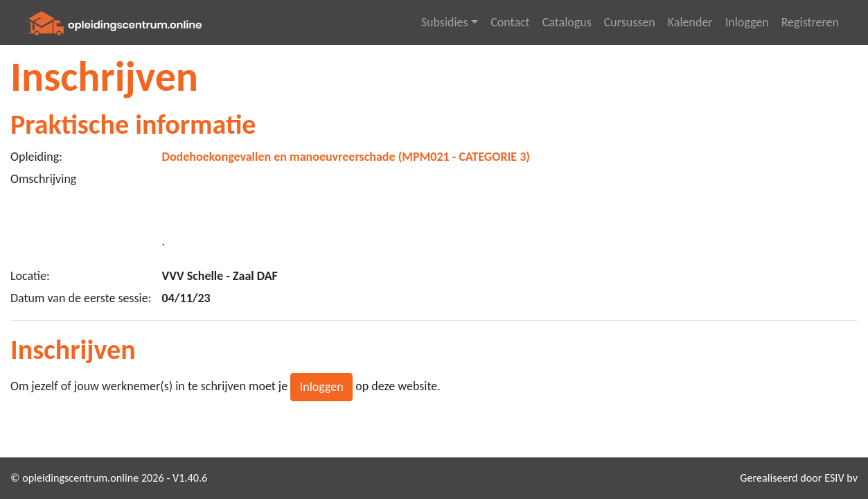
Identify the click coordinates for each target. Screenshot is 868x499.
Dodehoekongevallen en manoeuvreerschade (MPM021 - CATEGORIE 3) (346, 157)
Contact (510, 22)
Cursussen (630, 22)
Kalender (690, 22)
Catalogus (567, 22)
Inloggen (747, 22)
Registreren (810, 22)
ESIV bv (841, 478)
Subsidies (445, 22)
